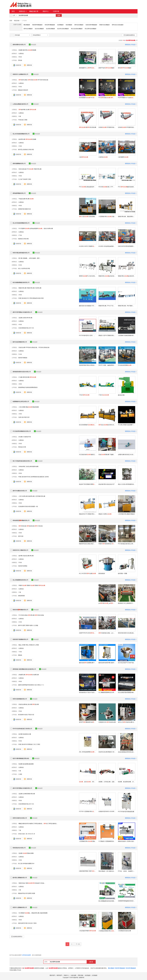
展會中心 (46, 11)
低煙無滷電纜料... (36, 228)
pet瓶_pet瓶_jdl (107, 603)
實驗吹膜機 (30, 853)
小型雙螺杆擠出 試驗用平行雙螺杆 (107, 216)
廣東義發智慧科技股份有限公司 (22, 372)
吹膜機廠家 (60, 25)
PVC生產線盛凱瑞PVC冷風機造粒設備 (88, 187)
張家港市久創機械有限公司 (20, 74)
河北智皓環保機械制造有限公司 (22, 431)
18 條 (20, 384)
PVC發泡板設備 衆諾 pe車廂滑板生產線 (127, 544)
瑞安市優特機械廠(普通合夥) (21, 758)
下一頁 (78, 944)
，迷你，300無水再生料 (88, 782)
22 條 (20, 622)
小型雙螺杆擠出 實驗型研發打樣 (88, 841)
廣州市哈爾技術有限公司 (20, 491)
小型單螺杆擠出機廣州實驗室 (126, 514)
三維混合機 (28, 466)
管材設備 (22, 526)
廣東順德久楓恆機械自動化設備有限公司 (24, 669)
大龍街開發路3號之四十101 (26, 328)
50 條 (20, 87)
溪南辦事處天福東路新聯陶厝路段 (28, 387)
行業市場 (56, 11)
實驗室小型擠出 (105, 514)
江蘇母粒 (103, 157)
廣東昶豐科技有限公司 (19, 44)
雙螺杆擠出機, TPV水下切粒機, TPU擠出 (107, 306)
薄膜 (29, 883)
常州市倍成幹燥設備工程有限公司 (22, 729)
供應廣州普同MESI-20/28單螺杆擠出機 (107, 811)
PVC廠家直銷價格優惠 (127, 187)
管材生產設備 (22, 169)
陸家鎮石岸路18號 (23, 239)
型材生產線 (23, 80)
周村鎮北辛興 (22, 447)
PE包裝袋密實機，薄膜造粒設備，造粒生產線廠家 (127, 365)
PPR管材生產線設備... (32, 347)
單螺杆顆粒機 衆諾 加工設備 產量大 (107, 544)
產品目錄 (17, 21)
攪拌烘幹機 (26, 377)
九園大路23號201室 (24, 417)
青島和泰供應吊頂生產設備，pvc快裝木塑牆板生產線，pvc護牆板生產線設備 (127, 633)
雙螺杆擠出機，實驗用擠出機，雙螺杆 (127, 216)
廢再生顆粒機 (88, 127)
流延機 (20, 318)
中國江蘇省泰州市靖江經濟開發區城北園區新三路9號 (33, 477)
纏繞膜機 (31, 764)
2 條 (20, 592)
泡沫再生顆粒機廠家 (63, 29)
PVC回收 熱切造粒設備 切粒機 (107, 98)
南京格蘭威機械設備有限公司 (21, 282)
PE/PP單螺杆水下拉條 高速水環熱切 (127, 98)
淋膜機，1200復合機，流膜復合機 (107, 782)
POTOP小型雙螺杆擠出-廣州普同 (88, 811)
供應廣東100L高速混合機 (107, 722)
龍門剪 (29, 437)
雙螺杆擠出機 (22, 288)
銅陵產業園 (21, 596)
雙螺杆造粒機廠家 (104, 25)
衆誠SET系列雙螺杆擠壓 (88, 484)
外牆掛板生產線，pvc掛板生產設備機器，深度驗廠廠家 (107, 633)
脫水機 (35, 704)
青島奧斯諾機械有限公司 (21, 520)
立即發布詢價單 (26, 955)
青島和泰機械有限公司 (20, 610)
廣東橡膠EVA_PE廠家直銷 (88, 68)
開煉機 (34, 50)
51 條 (20, 354)
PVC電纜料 (24, 228)
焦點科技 (76, 977)
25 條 (20, 711)
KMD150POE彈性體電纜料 (127, 246)
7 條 (20, 830)
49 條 (20, 473)
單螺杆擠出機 (37, 169)
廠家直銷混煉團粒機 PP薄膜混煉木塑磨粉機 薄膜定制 (88, 663)
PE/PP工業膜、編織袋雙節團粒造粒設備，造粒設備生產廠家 (107, 365)
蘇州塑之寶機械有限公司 (20, 878)
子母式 (84, 395)
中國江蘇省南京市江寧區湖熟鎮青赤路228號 (31, 298)
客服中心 (66, 975)
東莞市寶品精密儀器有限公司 (21, 253)
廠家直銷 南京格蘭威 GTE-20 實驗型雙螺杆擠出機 (88, 306)
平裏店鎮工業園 (23, 120)
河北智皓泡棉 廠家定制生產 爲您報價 (88, 454)
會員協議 (88, 975)
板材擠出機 (22, 139)
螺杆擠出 (27, 50)
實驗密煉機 (35, 407)
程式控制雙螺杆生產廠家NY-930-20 (88, 425)
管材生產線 (39, 615)
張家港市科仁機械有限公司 (20, 550)
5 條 (20, 771)
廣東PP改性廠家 (106, 68)
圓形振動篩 (102, 573)
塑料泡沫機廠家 (28, 29)
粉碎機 (20, 734)
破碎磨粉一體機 (122, 573)
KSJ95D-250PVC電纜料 (88, 246)
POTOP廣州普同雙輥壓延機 (126, 811)
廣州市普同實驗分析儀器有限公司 (22, 312)
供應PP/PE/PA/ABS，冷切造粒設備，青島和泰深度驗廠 (88, 633)
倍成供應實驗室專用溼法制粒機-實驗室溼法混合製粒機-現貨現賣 (127, 752)
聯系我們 (59, 975)
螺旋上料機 (22, 645)
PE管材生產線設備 (44, 347)
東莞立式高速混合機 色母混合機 (127, 722)
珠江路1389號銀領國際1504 (26, 863)
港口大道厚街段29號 (24, 268)
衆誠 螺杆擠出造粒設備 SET (107, 484)
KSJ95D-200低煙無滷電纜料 (107, 246)
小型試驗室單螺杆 (87, 931)
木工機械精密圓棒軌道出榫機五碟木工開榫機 (107, 692)
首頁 (13, 11)
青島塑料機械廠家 (50, 25)
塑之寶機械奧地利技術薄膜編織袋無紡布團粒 (107, 901)
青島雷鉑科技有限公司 (19, 848)
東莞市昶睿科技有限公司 (20, 818)
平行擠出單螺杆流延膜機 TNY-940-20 (127, 425)
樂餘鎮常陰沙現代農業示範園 (27, 893)
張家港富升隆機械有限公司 (20, 639)
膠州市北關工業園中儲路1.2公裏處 (28, 625)
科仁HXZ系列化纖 (87, 573)
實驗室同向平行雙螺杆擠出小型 (88, 514)
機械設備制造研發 (24, 823)
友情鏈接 (95, 975)
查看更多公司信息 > (131, 44)
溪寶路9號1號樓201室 (24, 209)
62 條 (20, 265)
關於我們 (52, 975)
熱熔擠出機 (31, 496)
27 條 (20, 235)
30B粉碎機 (22, 466)
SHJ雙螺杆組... (25, 913)
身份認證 (32, 44)
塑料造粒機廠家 (79, 25)
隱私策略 (81, 975)
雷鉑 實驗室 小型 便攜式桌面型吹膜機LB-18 (107, 871)
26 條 (20, 295)
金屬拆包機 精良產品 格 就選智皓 (127, 454)
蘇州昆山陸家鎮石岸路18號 (26, 149)
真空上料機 (35, 645)
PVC (30, 169)
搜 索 (91, 962)
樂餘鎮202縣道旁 (23, 90)
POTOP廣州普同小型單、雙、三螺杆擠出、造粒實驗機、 (88, 335)
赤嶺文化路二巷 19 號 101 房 (27, 834)
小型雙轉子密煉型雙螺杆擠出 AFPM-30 (127, 335)
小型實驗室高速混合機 (124, 931)
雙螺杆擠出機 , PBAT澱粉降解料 (127, 306)
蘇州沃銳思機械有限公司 (20, 342)
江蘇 (84, 157)
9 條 (20, 116)
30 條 (20, 443)
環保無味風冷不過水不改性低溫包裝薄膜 (88, 692)
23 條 (20, 146)
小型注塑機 (22, 407)
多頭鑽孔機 (35, 675)
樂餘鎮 (20, 655)
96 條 (20, 57)
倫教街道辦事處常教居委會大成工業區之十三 (31, 685)
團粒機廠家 (27, 25)
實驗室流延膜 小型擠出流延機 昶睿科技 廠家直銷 (127, 841)
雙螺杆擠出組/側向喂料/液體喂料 (127, 276)
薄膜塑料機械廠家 (37, 25)
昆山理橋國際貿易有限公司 (20, 580)
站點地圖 (73, 975)
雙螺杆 (31, 585)
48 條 (20, 920)
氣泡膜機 (25, 764)
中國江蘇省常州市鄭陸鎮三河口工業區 (29, 744)
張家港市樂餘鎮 (23, 358)
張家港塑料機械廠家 (91, 25)
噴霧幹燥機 (35, 466)
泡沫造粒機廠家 (39, 29)
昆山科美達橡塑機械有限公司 (21, 134)
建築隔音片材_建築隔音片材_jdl (127, 603)
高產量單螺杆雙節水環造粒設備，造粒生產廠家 (88, 365)
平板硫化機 (22, 199)
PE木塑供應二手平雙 (107, 187)
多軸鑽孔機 (22, 675)
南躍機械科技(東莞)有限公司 (21, 401)
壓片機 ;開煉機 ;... (24, 258)
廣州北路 (21, 536)
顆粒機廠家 (69, 25)
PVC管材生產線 (23, 615)
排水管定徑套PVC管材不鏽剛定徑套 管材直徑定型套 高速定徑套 (127, 663)
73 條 (20, 652)
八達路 (20, 774)
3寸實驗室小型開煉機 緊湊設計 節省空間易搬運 (107, 841)
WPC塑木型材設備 (43, 80)
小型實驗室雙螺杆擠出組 (107, 931)
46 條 (20, 205)
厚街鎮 (20, 60)
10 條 (20, 860)
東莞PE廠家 (125, 68)
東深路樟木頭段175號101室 (26, 715)
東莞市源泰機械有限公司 (20, 699)
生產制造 (21, 53)
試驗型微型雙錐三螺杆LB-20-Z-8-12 (88, 871)
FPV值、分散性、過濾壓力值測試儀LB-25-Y (127, 871)
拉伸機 (25, 794)
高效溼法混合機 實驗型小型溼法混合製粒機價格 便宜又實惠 (107, 752)
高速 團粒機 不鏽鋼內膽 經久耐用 (107, 454)
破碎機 (22, 109)
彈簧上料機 (29, 645)
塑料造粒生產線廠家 (118, 25)
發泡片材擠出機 (48, 228)
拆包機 (20, 437)
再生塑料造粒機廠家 (91, 29)
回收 (32, 80)
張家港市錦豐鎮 (23, 566)
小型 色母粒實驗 (88, 216)
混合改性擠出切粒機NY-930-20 (107, 425)
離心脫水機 (29, 704)
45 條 (20, 176)
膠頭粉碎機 (121, 395)
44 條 (20, 324)
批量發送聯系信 (129, 35)
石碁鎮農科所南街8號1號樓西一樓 (28, 506)
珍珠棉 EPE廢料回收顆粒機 (107, 127)
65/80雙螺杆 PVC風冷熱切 (88, 98)
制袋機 (20, 764)
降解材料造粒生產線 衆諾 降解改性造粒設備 (88, 544)
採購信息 (23, 11)
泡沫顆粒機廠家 (50, 29)
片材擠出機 (38, 288)
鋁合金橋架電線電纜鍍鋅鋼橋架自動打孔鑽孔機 (127, 692)
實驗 (29, 407)
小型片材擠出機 (23, 496)
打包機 (20, 377)
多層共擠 (25, 318)
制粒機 (25, 734)
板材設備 (31, 526)
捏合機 (27, 109)
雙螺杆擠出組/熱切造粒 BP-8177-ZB (107, 276)
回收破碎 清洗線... (39, 883)
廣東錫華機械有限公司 (19, 193)
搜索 (59, 15)
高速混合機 (22, 347)
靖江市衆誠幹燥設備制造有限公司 (22, 461)
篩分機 (29, 734)
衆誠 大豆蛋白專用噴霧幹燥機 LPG (127, 484)
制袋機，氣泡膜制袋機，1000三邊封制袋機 (127, 782)
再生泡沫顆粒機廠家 (77, 29)
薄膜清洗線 (22, 883)
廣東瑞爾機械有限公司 (19, 163)
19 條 (20, 414)
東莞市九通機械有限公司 (20, 907)
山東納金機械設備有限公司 (20, 104)
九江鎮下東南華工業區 (25, 179)
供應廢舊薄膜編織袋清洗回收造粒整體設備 (127, 901)
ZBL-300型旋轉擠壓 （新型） (88, 752)
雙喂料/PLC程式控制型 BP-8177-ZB (88, 276)
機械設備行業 (34, 11)
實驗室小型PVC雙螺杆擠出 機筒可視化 (107, 335)
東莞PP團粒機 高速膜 (88, 722)
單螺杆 (22, 585)
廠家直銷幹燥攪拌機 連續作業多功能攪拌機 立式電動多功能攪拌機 (107, 663)
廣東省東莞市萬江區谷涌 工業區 (27, 923)
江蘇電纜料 (123, 157)
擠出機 (27, 199)
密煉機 (20, 50)
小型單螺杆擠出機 (40, 496)
